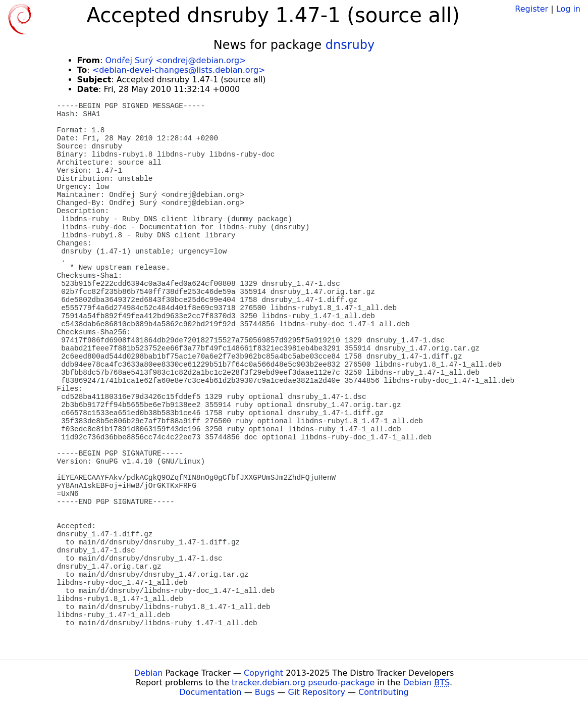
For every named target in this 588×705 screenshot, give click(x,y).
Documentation (210, 692)
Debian (149, 673)
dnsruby (350, 45)
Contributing (384, 692)
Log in (568, 9)
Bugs (265, 692)
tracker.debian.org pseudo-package (303, 683)
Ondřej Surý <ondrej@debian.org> (175, 60)
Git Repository (317, 692)
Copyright (263, 673)
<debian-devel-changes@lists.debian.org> (179, 70)
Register (531, 9)
